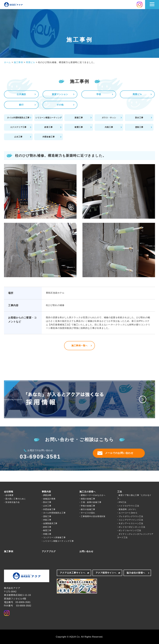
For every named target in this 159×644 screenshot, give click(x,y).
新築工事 (79, 118)
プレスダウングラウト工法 (131, 516)
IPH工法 (122, 502)
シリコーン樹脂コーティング (49, 118)
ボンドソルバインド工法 (130, 530)
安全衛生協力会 (13, 502)
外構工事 (47, 534)
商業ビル (137, 94)
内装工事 (109, 127)
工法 (120, 492)
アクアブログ (49, 551)
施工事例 (9, 551)
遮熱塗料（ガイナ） (128, 509)
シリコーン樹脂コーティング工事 (58, 541)
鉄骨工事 (48, 127)
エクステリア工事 (18, 127)
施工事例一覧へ (80, 346)
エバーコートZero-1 (128, 513)
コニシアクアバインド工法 (131, 520)
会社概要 (9, 495)
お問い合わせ (86, 551)
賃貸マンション (60, 94)
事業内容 (46, 492)
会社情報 (9, 492)
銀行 (21, 105)
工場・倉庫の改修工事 (91, 502)
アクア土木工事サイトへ (73, 573)
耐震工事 (79, 127)
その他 (60, 105)
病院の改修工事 (88, 499)
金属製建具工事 (50, 523)
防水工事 (139, 118)
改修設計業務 (49, 499)
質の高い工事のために (16, 499)
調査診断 (47, 495)
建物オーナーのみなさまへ (93, 495)
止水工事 (18, 137)
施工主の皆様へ (88, 492)
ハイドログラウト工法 (129, 506)
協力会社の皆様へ (136, 573)
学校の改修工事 (88, 506)
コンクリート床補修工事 (54, 537)
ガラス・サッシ (109, 118)
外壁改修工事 (49, 137)
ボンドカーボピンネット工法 (132, 527)
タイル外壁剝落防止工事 (54, 513)
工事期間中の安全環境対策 (93, 516)
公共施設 (21, 94)
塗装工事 (139, 127)
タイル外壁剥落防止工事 (18, 118)
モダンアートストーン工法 (131, 523)
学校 (99, 94)
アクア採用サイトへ (106, 573)
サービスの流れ (88, 513)
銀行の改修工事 (88, 509)
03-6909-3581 (40, 457)
